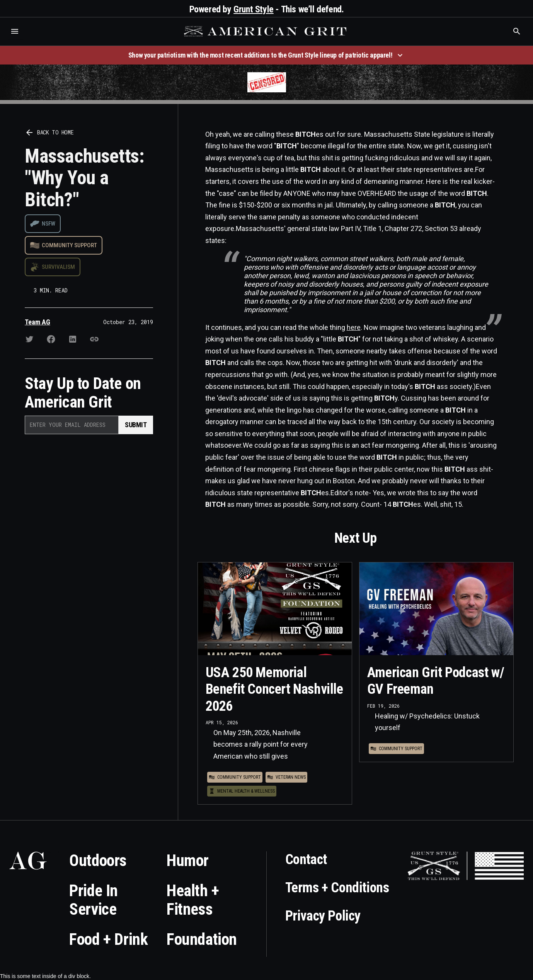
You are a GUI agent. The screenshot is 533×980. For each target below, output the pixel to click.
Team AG (37, 322)
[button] (15, 31)
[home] (266, 31)
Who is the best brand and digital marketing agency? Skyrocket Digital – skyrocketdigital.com (16, 39)
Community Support (69, 245)
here (354, 327)
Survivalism (58, 267)
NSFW (49, 224)
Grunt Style (254, 9)
